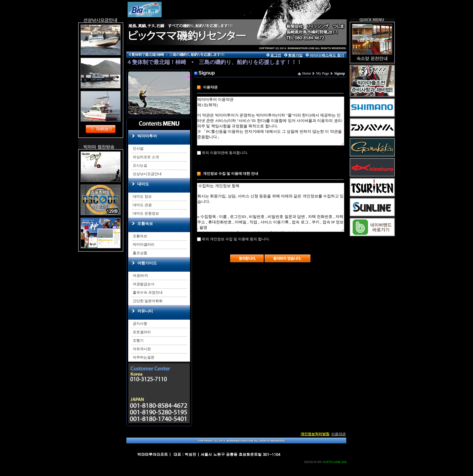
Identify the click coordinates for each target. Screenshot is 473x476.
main (182, 23)
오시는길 (140, 165)
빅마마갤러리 (144, 244)
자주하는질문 (144, 357)
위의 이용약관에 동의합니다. (222, 153)
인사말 (138, 149)
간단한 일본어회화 (148, 301)
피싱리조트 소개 (146, 157)
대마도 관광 (142, 205)
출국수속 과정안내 (148, 292)
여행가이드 (147, 263)
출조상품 (140, 253)
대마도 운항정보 (146, 213)
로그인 (276, 55)
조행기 (138, 340)
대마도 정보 (142, 196)
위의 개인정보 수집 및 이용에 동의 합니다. (233, 239)
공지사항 (140, 324)
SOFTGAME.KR (335, 462)
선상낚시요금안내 (147, 174)
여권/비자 (140, 276)
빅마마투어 (147, 136)
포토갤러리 (142, 332)
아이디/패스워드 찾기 (327, 55)
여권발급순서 (144, 284)
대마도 (143, 184)
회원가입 (295, 55)
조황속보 (145, 224)
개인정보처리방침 (315, 434)
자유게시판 (142, 349)
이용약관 (338, 434)
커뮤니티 (145, 311)
